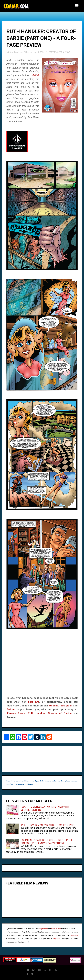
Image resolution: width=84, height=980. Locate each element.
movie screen (56, 929)
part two (34, 702)
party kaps (56, 939)
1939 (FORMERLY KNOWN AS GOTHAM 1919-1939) (48, 825)
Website (54, 706)
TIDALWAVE (65, 52)
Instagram (66, 706)
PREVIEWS (54, 52)
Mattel (35, 75)
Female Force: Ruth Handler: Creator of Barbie (39, 713)
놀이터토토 (74, 935)
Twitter (11, 710)
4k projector (44, 929)
